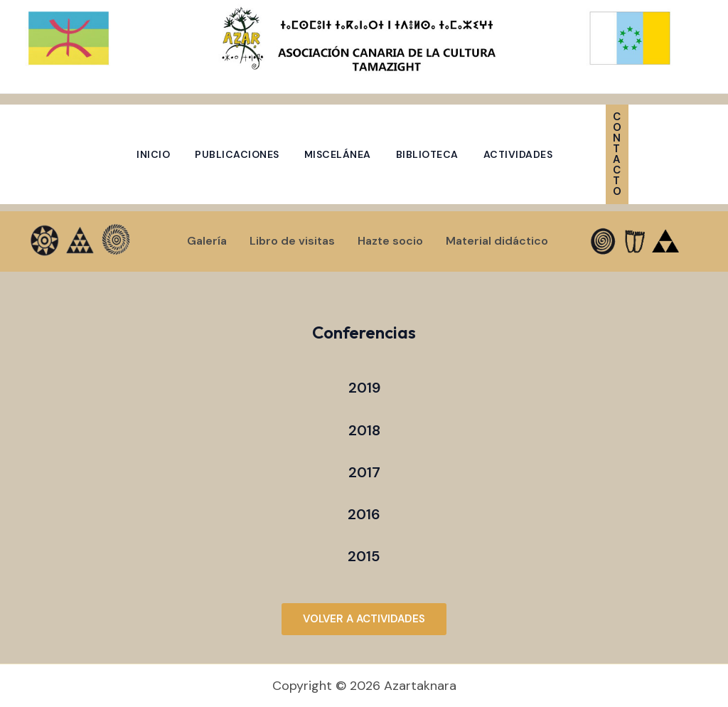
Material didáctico (497, 241)
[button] (646, 154)
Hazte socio (390, 241)
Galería (207, 241)
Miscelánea (338, 154)
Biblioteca (427, 154)
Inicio (153, 154)
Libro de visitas (292, 241)
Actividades (518, 154)
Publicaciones (237, 154)
